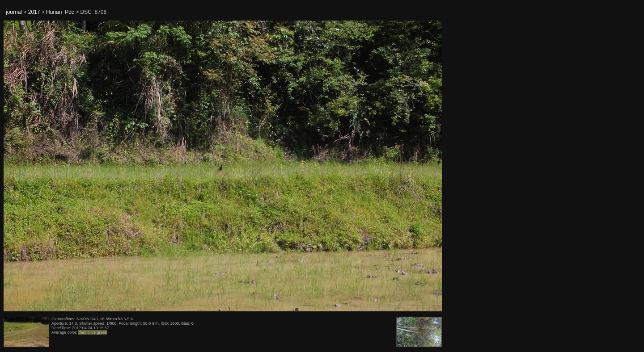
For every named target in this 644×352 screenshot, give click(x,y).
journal (14, 12)
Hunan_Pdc (60, 12)
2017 (34, 12)
